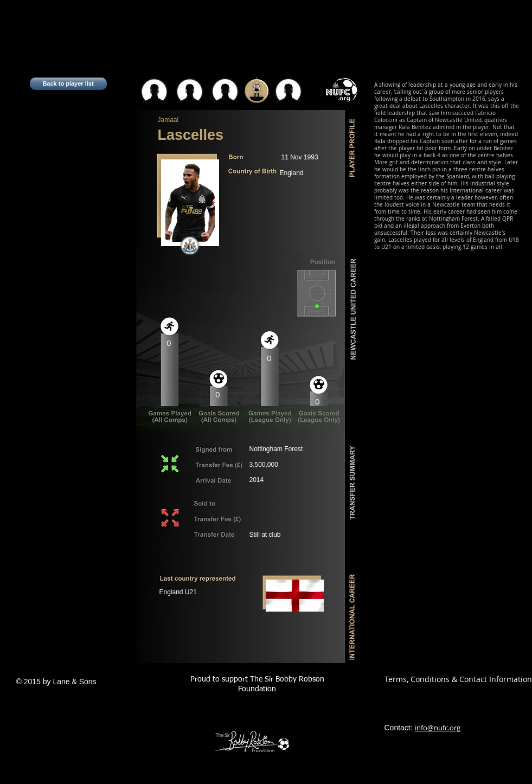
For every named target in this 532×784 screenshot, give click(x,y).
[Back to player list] (68, 84)
